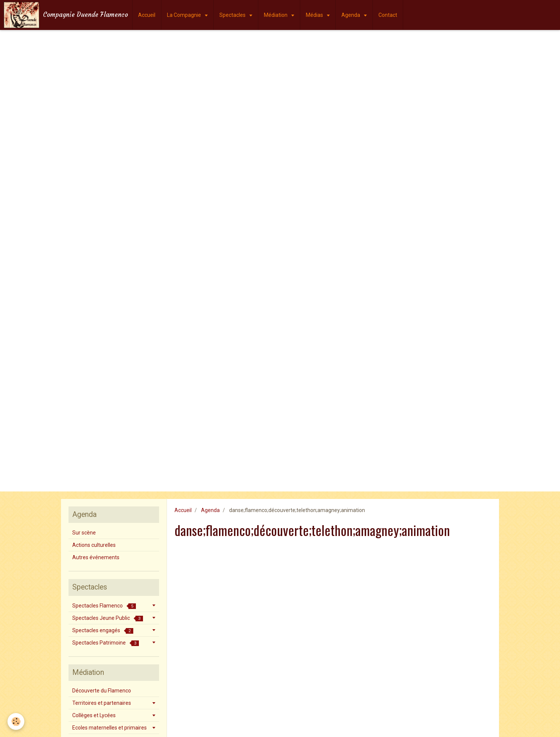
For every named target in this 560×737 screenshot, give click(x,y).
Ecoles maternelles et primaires (109, 728)
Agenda (351, 15)
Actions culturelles (94, 545)
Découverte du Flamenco (102, 691)
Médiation (276, 15)
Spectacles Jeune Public (108, 618)
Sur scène (84, 533)
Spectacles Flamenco (104, 606)
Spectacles (233, 15)
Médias (315, 15)
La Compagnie (185, 15)
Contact (388, 15)
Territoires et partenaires (102, 703)
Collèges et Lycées (94, 715)
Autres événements (96, 557)
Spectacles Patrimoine (106, 643)
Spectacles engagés (103, 631)
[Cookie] (16, 721)
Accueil (147, 15)
